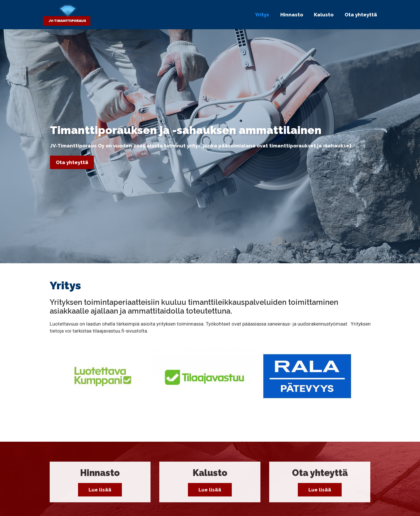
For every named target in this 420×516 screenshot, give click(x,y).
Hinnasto (292, 15)
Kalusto (324, 15)
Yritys (262, 15)
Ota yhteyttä (361, 15)
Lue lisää (100, 493)
